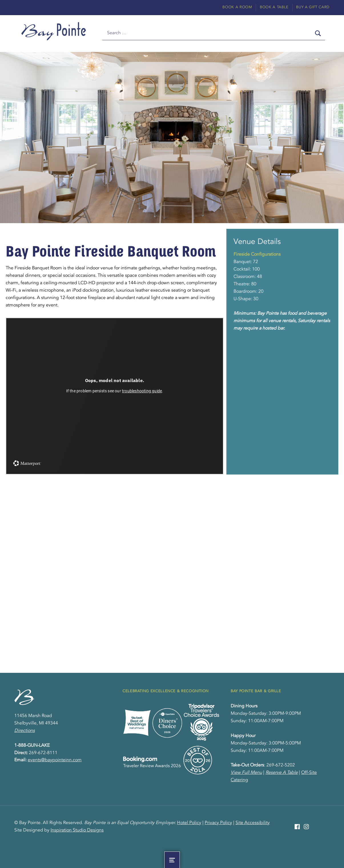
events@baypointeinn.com (55, 760)
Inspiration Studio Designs (77, 830)
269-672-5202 (281, 765)
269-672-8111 (43, 753)
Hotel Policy (189, 823)
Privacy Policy (218, 823)
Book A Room (237, 7)
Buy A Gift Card (313, 7)
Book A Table (274, 7)
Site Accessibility (253, 823)
